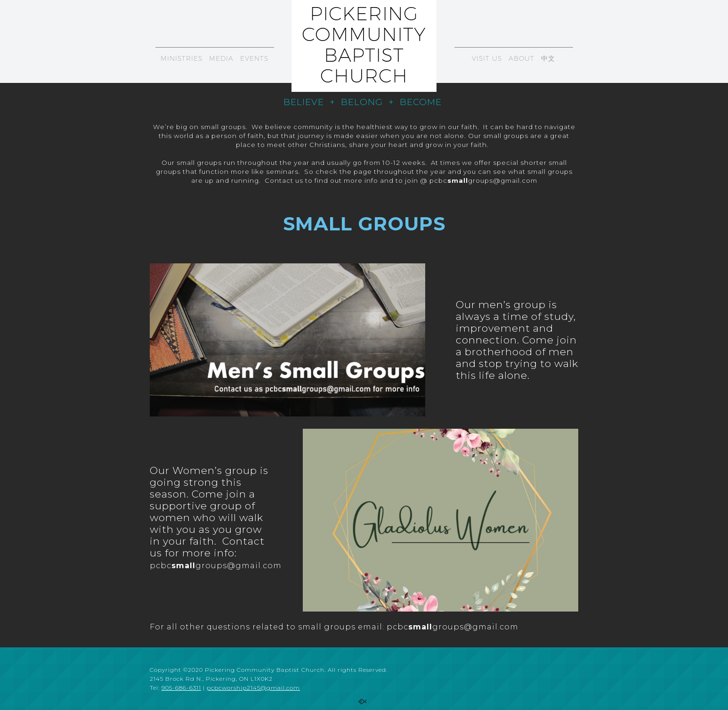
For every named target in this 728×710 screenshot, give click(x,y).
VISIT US (487, 58)
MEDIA (221, 58)
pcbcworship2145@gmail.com (253, 688)
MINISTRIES (182, 58)
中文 (548, 58)
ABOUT (522, 58)
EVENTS (254, 58)
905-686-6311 (181, 688)
